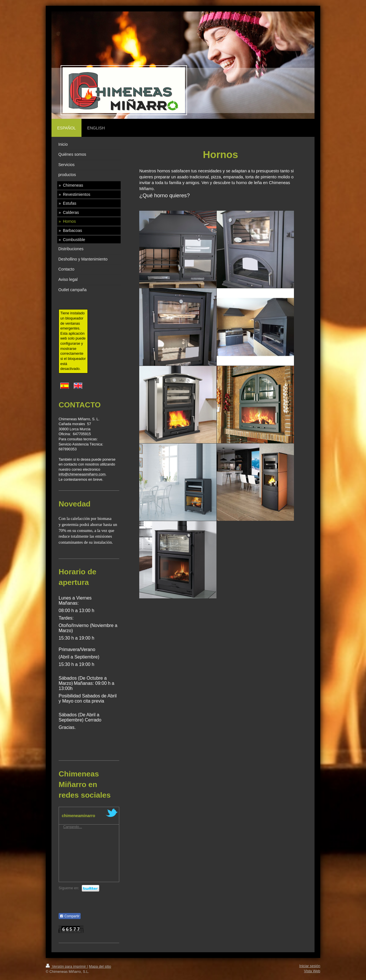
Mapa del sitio (100, 967)
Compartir (70, 916)
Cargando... (73, 827)
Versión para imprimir (66, 967)
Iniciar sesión (310, 966)
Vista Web (312, 971)
